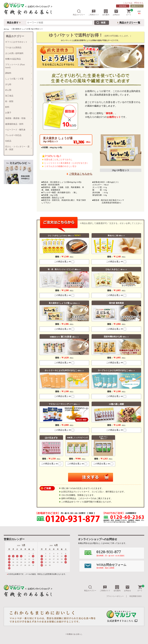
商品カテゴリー (79, 12)
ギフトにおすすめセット (18, 42)
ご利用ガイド (94, 12)
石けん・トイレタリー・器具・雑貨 (18, 148)
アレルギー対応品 (18, 135)
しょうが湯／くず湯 (18, 79)
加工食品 (18, 96)
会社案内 (106, 12)
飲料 (18, 107)
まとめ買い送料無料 (18, 53)
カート (129, 12)
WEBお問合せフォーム (120, 566)
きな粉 (18, 85)
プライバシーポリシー (115, 596)
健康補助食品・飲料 (18, 124)
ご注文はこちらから (81, 174)
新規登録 (123, 6)
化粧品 (18, 141)
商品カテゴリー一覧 (130, 23)
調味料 (18, 73)
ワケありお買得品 (18, 48)
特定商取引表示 (136, 596)
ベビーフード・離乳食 (18, 130)
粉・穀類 (18, 101)
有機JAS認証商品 (18, 59)
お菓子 (18, 113)
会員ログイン (137, 6)
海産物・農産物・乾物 (18, 118)
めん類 (18, 90)
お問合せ (116, 12)
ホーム (6, 29)
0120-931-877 (120, 553)
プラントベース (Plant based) (18, 66)
